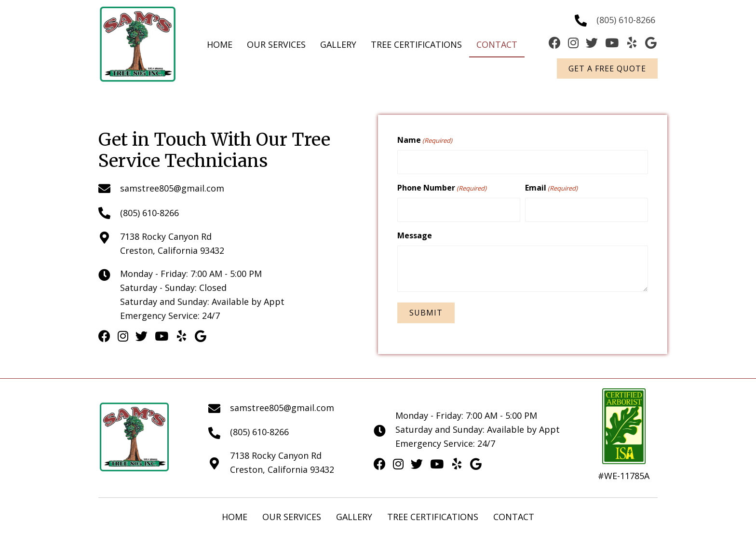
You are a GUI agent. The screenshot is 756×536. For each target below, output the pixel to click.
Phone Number (442, 187)
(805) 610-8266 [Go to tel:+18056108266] (626, 20)
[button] (607, 69)
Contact (514, 515)
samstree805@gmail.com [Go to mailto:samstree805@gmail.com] (172, 187)
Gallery (354, 515)
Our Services (292, 515)
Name (425, 140)
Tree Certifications (433, 515)
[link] (220, 45)
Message (415, 234)
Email (551, 187)
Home (235, 515)
